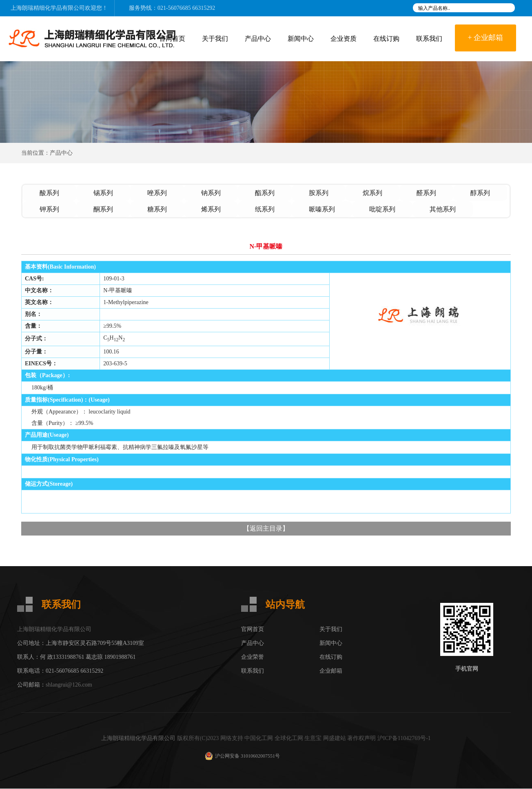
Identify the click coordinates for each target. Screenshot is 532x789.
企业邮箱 (331, 671)
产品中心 (258, 39)
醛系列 (426, 193)
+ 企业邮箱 (486, 38)
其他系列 (443, 209)
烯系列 (211, 209)
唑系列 (157, 193)
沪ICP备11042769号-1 (404, 739)
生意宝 (313, 739)
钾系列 (49, 209)
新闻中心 (301, 39)
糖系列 (157, 209)
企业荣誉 (253, 657)
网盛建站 (335, 739)
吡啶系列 (382, 209)
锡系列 (103, 193)
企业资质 (344, 39)
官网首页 (253, 630)
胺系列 (319, 193)
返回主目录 (266, 529)
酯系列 (265, 193)
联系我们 (429, 39)
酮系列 (103, 209)
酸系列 (49, 193)
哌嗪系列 (322, 209)
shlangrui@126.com (69, 685)
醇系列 (480, 193)
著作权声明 (361, 739)
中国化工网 (259, 739)
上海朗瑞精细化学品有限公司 (48, 8)
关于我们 (215, 39)
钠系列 (211, 193)
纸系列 (265, 209)
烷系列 (372, 193)
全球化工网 (289, 739)
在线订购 (386, 39)
